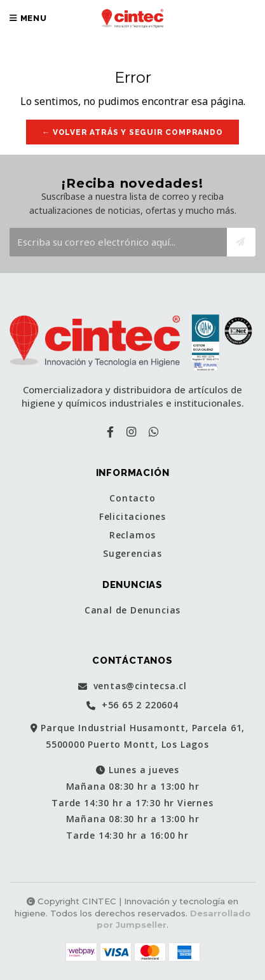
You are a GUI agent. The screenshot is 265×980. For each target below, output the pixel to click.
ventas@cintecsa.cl (132, 686)
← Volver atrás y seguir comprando (132, 132)
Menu (28, 18)
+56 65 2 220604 (132, 705)
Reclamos (132, 535)
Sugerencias (132, 554)
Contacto (132, 498)
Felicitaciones (132, 517)
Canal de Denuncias (132, 610)
